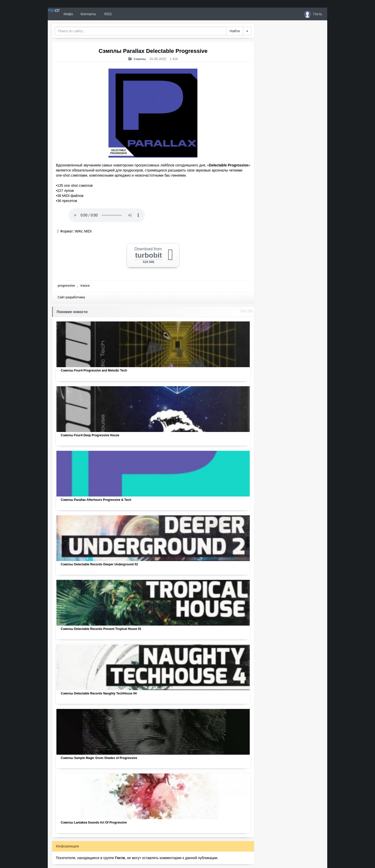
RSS (126, 14)
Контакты (107, 14)
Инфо (87, 14)
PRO (63, 14)
